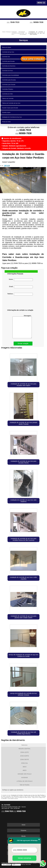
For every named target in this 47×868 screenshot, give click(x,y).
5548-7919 (15, 22)
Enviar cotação (23, 344)
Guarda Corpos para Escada (10, 108)
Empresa (23, 830)
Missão (23, 836)
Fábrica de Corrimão (8, 99)
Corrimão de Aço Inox (8, 52)
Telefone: (20, 294)
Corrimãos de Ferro (8, 71)
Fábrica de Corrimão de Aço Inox (12, 103)
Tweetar (7, 166)
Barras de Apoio (7, 47)
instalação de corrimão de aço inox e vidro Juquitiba (23, 578)
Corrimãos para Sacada (9, 85)
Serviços (23, 40)
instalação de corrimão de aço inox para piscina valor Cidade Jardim (23, 617)
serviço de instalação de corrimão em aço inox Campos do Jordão (23, 655)
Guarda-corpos (7, 112)
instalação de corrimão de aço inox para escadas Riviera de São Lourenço (23, 539)
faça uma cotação (33, 59)
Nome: (21, 280)
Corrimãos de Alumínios (9, 66)
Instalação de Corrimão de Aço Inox (12, 117)
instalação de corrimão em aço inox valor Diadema (23, 501)
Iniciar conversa (24, 858)
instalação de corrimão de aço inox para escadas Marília (23, 462)
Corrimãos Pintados (8, 89)
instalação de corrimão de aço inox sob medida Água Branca (24, 733)
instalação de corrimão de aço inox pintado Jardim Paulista (23, 423)
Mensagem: (22, 327)
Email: (21, 287)
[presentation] (20, 303)
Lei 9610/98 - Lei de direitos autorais (9, 799)
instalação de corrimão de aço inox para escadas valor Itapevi (23, 385)
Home (24, 825)
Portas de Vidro (7, 122)
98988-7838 (38, 22)
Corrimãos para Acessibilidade (11, 75)
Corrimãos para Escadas (9, 80)
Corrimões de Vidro (8, 94)
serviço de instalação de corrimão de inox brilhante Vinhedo (23, 694)
